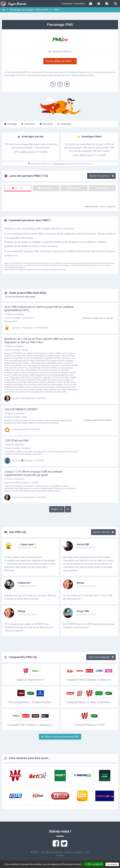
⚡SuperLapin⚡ (27, 544)
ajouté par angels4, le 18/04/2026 (22, 429)
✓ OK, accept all (94, 864)
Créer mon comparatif (101, 657)
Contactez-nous (60, 164)
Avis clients (46, 124)
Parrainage (10, 124)
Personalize (112, 864)
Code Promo (28, 124)
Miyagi (80, 583)
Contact (60, 855)
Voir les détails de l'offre (60, 61)
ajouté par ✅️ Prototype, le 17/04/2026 (24, 460)
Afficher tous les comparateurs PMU (60, 737)
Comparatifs (64, 124)
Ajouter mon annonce (101, 176)
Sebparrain (24, 583)
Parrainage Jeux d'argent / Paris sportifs (29, 10)
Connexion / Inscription (73, 4)
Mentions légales (74, 852)
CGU (87, 852)
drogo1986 (83, 611)
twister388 (83, 544)
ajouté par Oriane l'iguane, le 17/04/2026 (25, 497)
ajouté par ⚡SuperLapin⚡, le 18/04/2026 (26, 328)
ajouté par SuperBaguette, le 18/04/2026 (25, 398)
